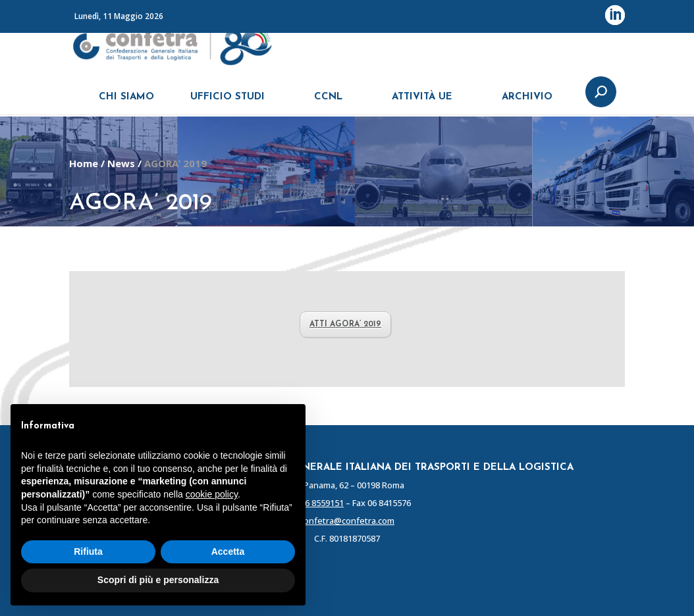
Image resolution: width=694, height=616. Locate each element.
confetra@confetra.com (347, 521)
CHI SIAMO (126, 104)
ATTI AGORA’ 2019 (345, 324)
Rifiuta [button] (88, 552)
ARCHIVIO (527, 104)
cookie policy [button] (212, 494)
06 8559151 (322, 503)
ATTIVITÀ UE (422, 104)
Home (84, 163)
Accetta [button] (228, 552)
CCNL (328, 104)
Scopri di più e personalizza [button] (158, 580)
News (121, 163)
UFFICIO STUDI (227, 104)
